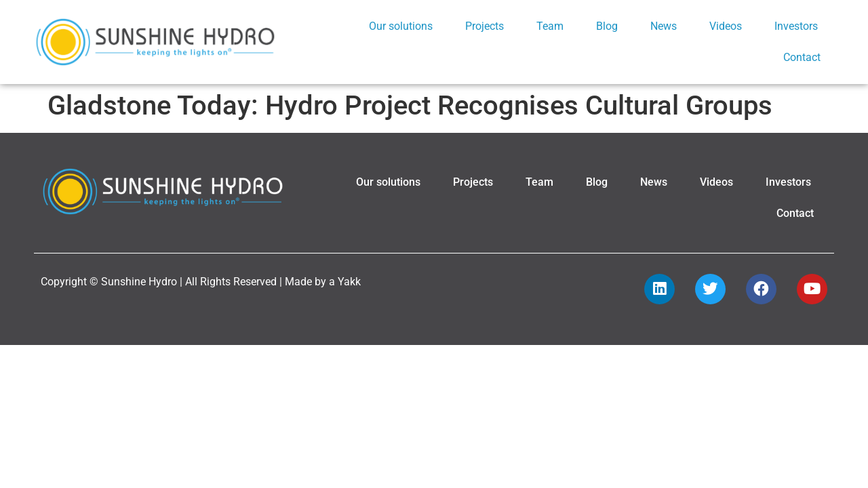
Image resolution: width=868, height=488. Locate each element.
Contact (802, 57)
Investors (796, 26)
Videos (726, 26)
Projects (485, 26)
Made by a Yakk (323, 282)
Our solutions (401, 26)
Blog (607, 26)
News (664, 26)
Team (550, 26)
